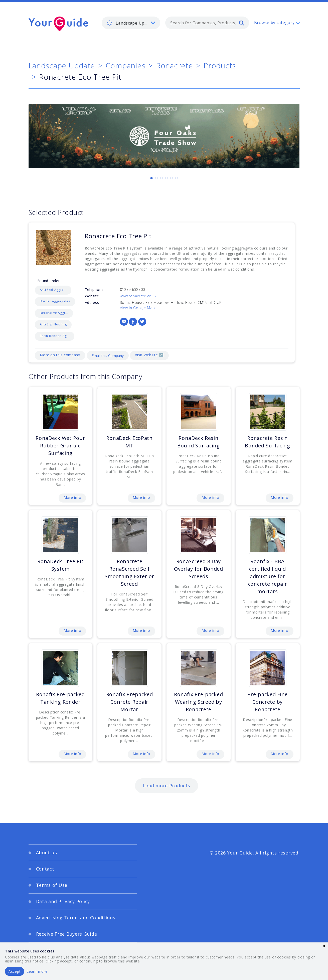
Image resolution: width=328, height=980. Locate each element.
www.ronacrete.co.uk (138, 296)
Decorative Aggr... (54, 313)
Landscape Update (62, 66)
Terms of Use (52, 885)
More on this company (60, 355)
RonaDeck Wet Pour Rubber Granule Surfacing (60, 446)
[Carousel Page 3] (161, 178)
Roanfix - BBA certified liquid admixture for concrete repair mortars (268, 576)
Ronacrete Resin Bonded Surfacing (268, 442)
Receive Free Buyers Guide (67, 934)
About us (47, 852)
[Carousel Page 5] (172, 178)
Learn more (37, 971)
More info (72, 497)
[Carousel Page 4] (167, 178)
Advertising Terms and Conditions (76, 918)
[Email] (124, 322)
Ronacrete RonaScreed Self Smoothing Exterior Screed (129, 573)
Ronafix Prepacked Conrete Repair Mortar (130, 702)
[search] (242, 23)
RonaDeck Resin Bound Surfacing (199, 442)
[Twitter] (142, 322)
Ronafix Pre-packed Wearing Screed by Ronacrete (198, 702)
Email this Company (108, 356)
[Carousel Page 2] (156, 178)
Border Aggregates (55, 301)
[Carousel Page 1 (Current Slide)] (151, 178)
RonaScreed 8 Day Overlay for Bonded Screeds (199, 569)
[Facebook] (133, 322)
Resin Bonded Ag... (55, 336)
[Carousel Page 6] (177, 178)
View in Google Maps (138, 308)
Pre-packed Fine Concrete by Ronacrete (268, 702)
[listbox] (131, 23)
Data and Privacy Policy (63, 901)
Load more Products (167, 786)
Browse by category (274, 23)
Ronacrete (174, 66)
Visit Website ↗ (149, 355)
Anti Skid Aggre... (53, 290)
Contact (45, 869)
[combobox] (207, 23)
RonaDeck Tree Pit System (60, 565)
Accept (15, 971)
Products (220, 66)
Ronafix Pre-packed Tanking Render (60, 698)
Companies (125, 66)
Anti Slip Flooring (53, 324)
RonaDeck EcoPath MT (129, 442)
